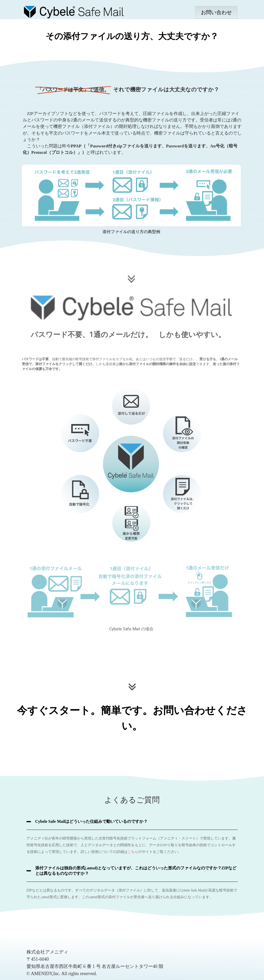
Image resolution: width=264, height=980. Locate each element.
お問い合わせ (216, 12)
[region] (132, 156)
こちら (133, 852)
